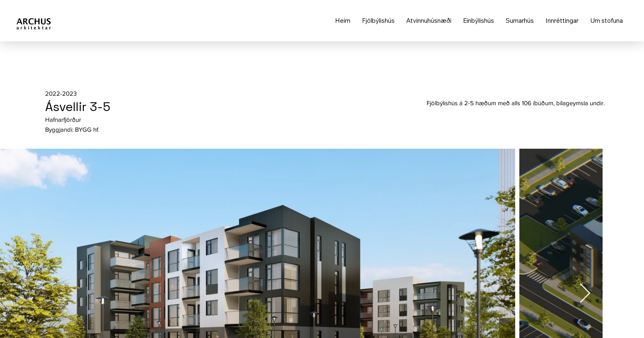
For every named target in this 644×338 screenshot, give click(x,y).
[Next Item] (585, 294)
